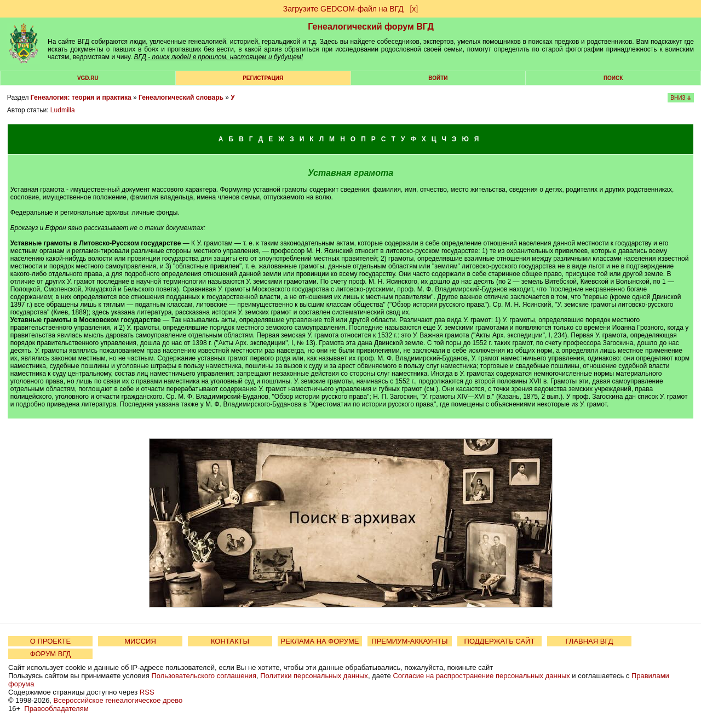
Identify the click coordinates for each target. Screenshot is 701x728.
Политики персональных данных (314, 676)
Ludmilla (63, 110)
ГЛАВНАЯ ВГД (590, 641)
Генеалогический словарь (181, 98)
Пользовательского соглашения (204, 676)
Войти (438, 78)
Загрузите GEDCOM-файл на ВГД (343, 9)
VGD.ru (88, 78)
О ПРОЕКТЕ (50, 641)
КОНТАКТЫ (230, 641)
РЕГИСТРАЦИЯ (263, 78)
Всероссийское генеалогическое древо (118, 700)
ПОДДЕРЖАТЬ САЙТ (500, 641)
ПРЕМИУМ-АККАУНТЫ (409, 641)
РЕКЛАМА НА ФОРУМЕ (320, 641)
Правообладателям (56, 709)
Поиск (613, 78)
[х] (414, 9)
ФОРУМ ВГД (51, 654)
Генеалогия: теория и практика (81, 98)
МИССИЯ (140, 641)
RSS (147, 692)
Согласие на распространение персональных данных (481, 676)
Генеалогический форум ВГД (371, 27)
